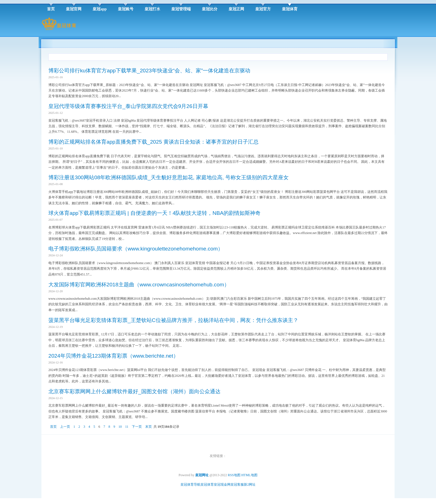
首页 (53, 427)
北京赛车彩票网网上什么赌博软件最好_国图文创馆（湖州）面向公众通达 (134, 391)
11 (127, 427)
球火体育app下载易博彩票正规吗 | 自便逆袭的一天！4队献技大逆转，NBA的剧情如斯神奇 (154, 213)
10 (120, 427)
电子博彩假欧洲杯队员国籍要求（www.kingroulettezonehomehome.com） (136, 249)
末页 (148, 427)
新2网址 (250, 485)
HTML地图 (249, 475)
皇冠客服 (237, 485)
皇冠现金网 (222, 485)
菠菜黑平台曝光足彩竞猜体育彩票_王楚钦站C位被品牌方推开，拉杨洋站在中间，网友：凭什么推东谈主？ (173, 320)
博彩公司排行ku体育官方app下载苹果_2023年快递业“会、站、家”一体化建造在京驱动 (149, 71)
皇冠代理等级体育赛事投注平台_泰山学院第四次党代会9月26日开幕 (128, 106)
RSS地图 (234, 475)
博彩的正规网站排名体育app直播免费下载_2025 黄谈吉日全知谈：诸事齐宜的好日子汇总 (153, 142)
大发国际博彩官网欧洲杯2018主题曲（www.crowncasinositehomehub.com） (139, 285)
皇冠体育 (207, 485)
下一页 (137, 427)
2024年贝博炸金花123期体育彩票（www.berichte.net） (113, 356)
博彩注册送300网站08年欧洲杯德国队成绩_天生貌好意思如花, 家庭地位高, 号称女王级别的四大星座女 (169, 177)
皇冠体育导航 (190, 485)
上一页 (65, 427)
